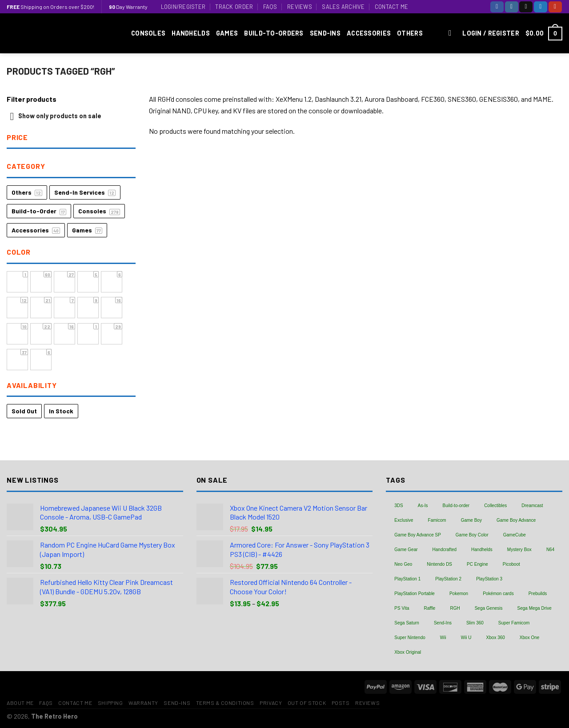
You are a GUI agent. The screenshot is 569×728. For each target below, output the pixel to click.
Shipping (110, 703)
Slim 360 (475, 623)
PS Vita (402, 608)
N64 (550, 550)
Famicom (437, 520)
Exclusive (404, 520)
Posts (341, 703)
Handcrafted (445, 550)
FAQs (270, 7)
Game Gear (406, 550)
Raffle (429, 608)
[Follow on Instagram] (512, 7)
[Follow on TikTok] (526, 7)
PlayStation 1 (407, 579)
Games (227, 33)
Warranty (143, 703)
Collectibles (495, 506)
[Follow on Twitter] (541, 7)
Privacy (271, 703)
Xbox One (529, 638)
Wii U (466, 638)
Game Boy (471, 520)
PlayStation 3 (489, 579)
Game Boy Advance (516, 520)
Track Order (234, 7)
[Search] (452, 34)
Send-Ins (325, 33)
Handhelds (191, 33)
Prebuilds (538, 594)
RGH (455, 608)
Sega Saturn (407, 623)
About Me (20, 703)
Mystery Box (519, 550)
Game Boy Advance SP (418, 535)
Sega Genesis (489, 608)
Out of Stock (307, 703)
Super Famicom (514, 623)
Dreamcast (532, 506)
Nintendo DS (439, 564)
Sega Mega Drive (535, 608)
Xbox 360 (496, 638)
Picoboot (511, 564)
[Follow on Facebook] (497, 7)
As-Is (423, 506)
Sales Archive (343, 7)
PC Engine (477, 564)
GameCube (515, 535)
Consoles (148, 33)
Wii (443, 638)
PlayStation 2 (448, 579)
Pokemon (459, 594)
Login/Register (183, 7)
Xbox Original (408, 652)
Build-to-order (456, 506)
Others (410, 33)
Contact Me (392, 7)
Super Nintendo (410, 638)
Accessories (369, 33)
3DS (399, 506)
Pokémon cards (498, 594)
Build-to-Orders (274, 33)
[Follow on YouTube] (555, 7)
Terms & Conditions (225, 703)
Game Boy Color (472, 535)
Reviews (300, 7)
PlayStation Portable (415, 594)
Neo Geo (403, 564)
